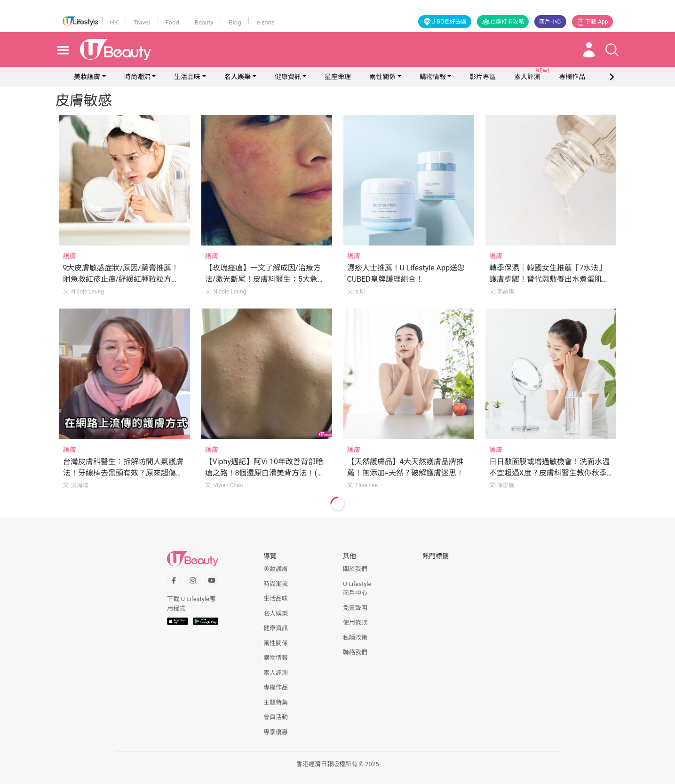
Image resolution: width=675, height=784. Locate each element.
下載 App (592, 22)
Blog (235, 22)
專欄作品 (276, 687)
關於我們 (355, 569)
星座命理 (338, 77)
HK (114, 22)
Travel (142, 22)
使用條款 (355, 622)
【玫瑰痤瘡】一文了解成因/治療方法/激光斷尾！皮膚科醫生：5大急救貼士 (265, 279)
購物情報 (433, 77)
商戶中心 (550, 22)
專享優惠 (276, 732)
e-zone (265, 22)
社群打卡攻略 (503, 22)
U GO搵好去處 (445, 22)
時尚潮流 (137, 77)
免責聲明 (355, 608)
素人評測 (276, 673)
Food (172, 22)
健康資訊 (288, 77)
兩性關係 (382, 77)
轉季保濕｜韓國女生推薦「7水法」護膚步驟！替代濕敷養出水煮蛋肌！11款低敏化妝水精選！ (549, 279)
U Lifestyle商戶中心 (357, 589)
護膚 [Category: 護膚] (70, 256)
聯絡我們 (355, 652)
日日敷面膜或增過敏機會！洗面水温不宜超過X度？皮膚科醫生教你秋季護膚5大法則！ (549, 473)
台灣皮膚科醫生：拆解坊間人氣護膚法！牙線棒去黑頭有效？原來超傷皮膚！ (123, 473)
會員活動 (276, 717)
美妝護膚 (87, 77)
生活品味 (187, 77)
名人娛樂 (238, 77)
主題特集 (276, 702)
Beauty (204, 22)
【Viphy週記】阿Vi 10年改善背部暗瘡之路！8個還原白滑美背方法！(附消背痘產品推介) (265, 473)
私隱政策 (355, 637)
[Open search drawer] (612, 50)
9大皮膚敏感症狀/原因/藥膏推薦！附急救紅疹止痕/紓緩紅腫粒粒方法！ (121, 279)
